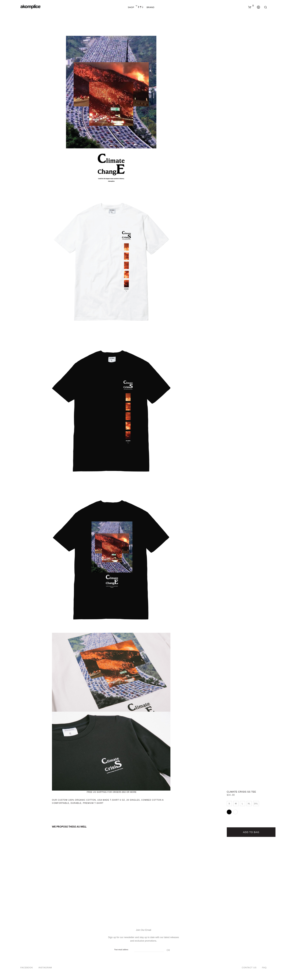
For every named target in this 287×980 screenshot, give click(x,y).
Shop (131, 7)
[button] (251, 6)
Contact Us (249, 968)
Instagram (45, 968)
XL (249, 804)
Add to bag (251, 832)
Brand (151, 7)
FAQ (264, 968)
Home (141, 7)
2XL (256, 804)
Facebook (27, 968)
